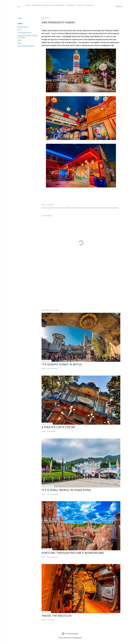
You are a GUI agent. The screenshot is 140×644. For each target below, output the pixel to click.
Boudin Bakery (23, 27)
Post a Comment (52, 369)
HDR (19, 40)
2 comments (51, 620)
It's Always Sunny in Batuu (62, 364)
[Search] (119, 7)
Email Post (50, 205)
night (20, 43)
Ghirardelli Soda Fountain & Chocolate (84, 208)
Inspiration (48, 5)
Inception (36, 5)
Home (28, 5)
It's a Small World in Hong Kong (66, 490)
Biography (71, 5)
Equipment (59, 5)
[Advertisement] (81, 289)
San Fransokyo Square (26, 46)
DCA (19, 30)
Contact (90, 5)
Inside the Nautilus (56, 616)
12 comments (51, 431)
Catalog (81, 5)
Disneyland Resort (24, 33)
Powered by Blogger (70, 634)
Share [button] (20, 18)
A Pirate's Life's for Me (58, 427)
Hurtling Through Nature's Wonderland (73, 553)
